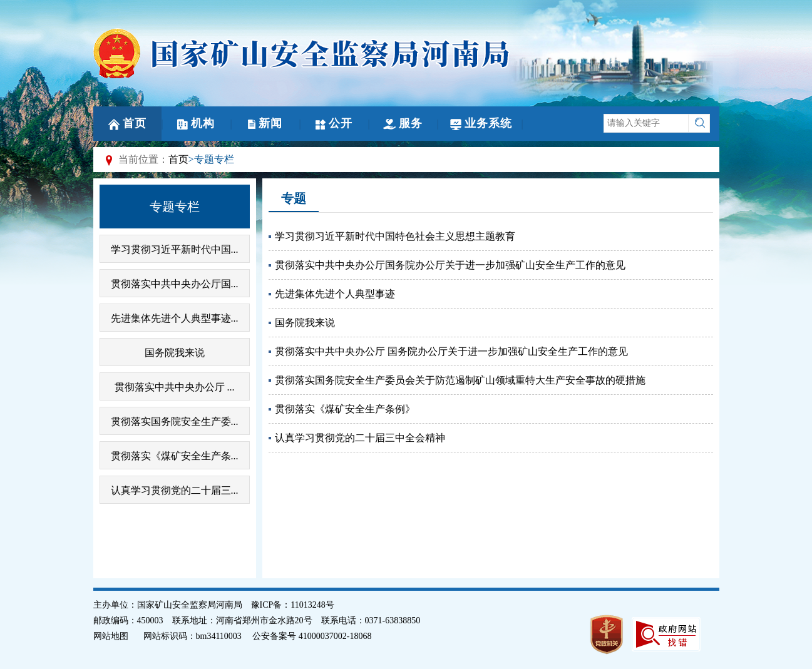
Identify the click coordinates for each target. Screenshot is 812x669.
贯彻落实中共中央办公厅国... (175, 284)
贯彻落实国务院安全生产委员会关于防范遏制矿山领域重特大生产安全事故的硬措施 (460, 380)
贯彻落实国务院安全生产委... (175, 421)
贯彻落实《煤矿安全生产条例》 (345, 409)
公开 (334, 123)
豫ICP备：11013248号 (293, 605)
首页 (127, 124)
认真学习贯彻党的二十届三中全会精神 (360, 438)
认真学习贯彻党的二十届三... (175, 490)
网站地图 (111, 636)
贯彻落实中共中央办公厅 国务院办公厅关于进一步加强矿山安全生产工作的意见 (451, 351)
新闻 (265, 123)
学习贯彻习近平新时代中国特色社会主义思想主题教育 (395, 236)
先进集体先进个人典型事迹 (335, 294)
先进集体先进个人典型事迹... (175, 318)
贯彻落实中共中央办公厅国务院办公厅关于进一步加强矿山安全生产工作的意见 (450, 265)
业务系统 (481, 124)
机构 (196, 123)
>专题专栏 (211, 159)
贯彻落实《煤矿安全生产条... (175, 456)
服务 (403, 123)
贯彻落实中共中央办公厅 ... (175, 387)
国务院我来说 (175, 353)
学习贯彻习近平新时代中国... (175, 249)
